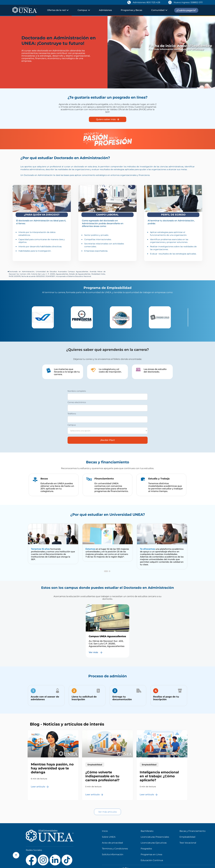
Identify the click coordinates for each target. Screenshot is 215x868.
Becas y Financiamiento (193, 831)
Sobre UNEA (109, 837)
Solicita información (113, 854)
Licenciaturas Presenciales (155, 837)
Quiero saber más (108, 119)
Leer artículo (40, 787)
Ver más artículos (107, 812)
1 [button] (105, 574)
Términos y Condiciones (115, 849)
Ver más (96, 652)
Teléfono (72, 414)
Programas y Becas (131, 10)
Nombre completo (77, 391)
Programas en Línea (151, 854)
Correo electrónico (77, 402)
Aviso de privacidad (112, 843)
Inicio (105, 831)
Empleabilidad (187, 837)
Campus (72, 425)
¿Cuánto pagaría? (186, 10)
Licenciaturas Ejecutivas (154, 843)
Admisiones (105, 10)
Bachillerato (147, 831)
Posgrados (146, 849)
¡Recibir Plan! (107, 440)
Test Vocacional (188, 843)
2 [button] (110, 574)
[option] (49, 317)
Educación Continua (152, 860)
